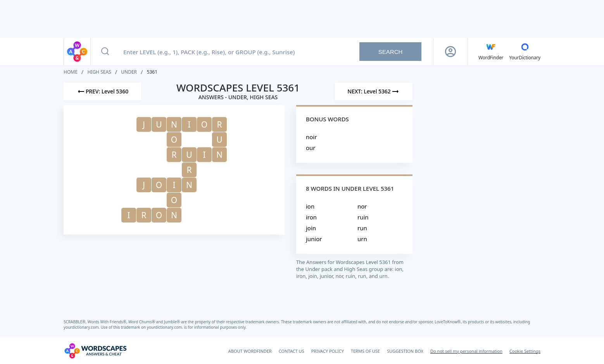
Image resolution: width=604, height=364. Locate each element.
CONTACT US (292, 351)
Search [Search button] (391, 52)
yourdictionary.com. (82, 327)
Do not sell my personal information (466, 351)
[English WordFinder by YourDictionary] (491, 52)
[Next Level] (374, 91)
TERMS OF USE (365, 351)
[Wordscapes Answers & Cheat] (95, 351)
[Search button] (105, 52)
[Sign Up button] (450, 52)
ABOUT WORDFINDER (250, 351)
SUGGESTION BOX (405, 351)
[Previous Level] (102, 91)
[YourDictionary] (525, 52)
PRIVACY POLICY (328, 351)
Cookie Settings (525, 351)
